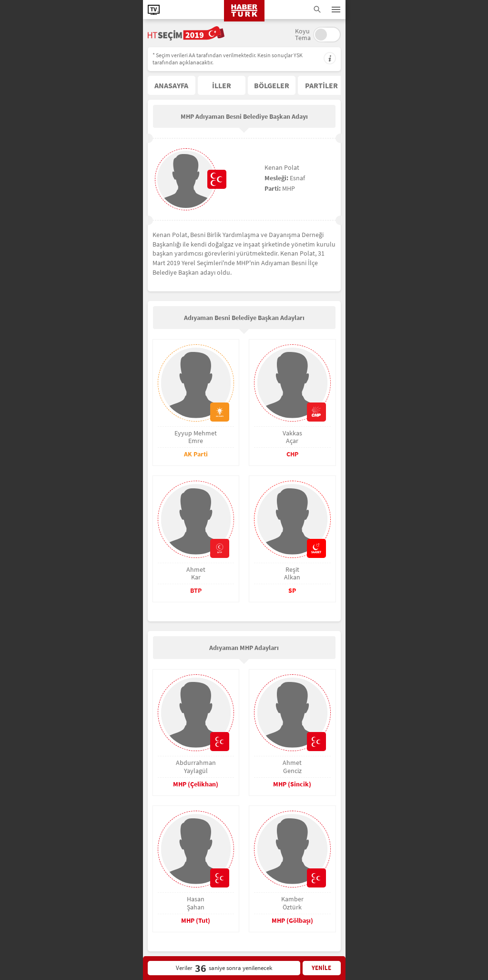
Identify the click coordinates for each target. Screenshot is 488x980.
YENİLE (321, 968)
